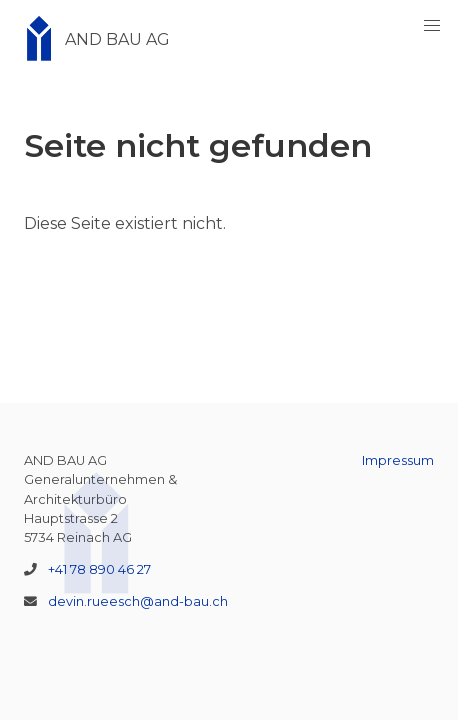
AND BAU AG (91, 40)
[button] (432, 26)
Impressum (398, 460)
